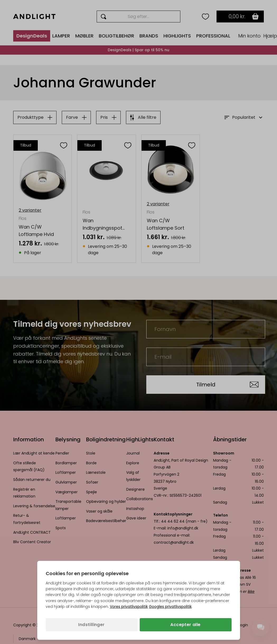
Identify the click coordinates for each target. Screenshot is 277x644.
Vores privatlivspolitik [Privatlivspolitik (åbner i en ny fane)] (129, 607)
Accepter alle (185, 625)
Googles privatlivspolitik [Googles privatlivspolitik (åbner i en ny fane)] (170, 607)
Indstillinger (91, 625)
